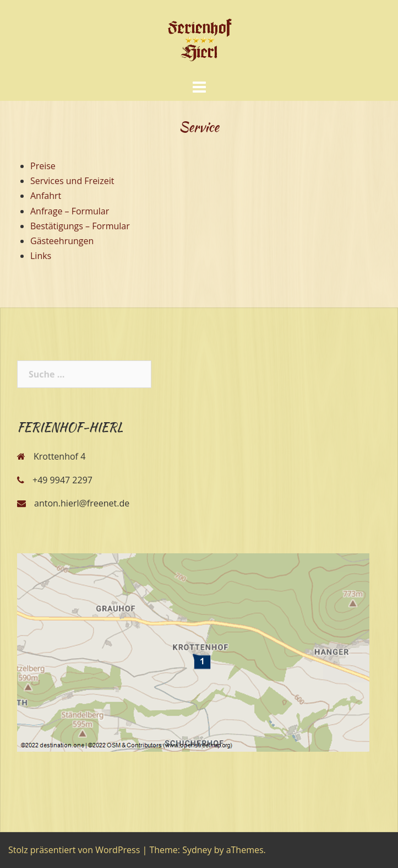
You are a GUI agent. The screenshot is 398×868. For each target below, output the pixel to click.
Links (41, 256)
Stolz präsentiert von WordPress (74, 850)
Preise (43, 166)
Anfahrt (46, 196)
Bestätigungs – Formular (80, 226)
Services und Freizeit (72, 181)
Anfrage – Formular (70, 211)
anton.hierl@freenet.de (82, 503)
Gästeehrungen (62, 241)
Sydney (197, 850)
